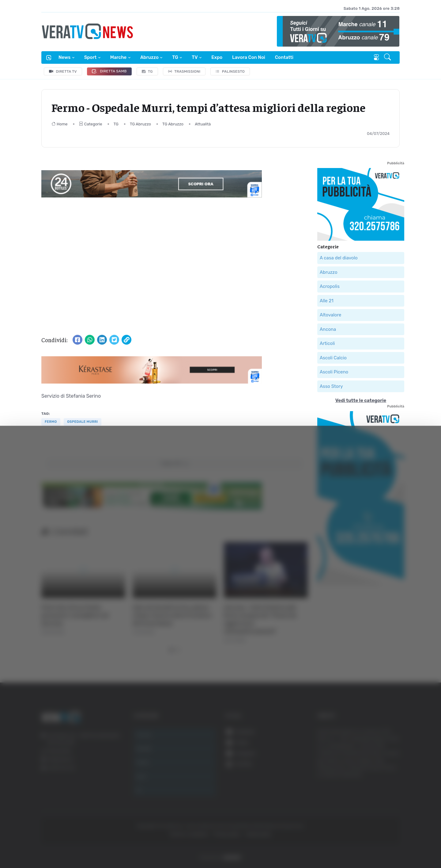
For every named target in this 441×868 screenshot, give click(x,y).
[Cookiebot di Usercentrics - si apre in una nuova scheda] (52, 846)
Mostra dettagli (334, 846)
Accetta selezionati (379, 788)
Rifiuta (379, 808)
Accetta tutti (379, 768)
